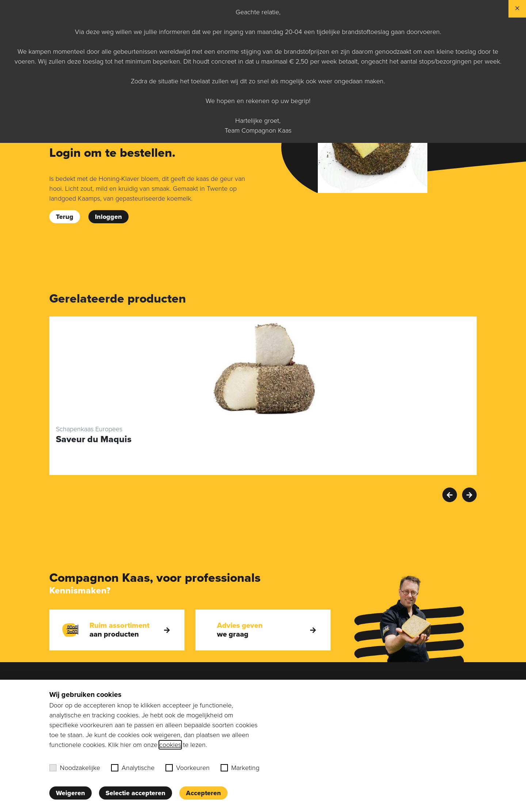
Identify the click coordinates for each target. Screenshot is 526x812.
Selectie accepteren (136, 793)
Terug (65, 217)
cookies (170, 745)
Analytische (133, 768)
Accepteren (203, 793)
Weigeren (70, 793)
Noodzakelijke (75, 768)
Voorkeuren (188, 768)
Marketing (240, 768)
